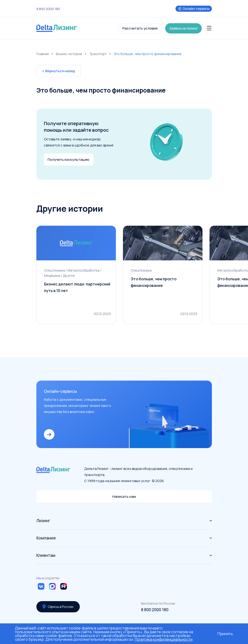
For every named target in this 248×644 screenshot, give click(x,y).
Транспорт (98, 54)
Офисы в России (58, 607)
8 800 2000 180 (48, 9)
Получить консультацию (69, 159)
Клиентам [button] (124, 555)
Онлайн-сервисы (194, 9)
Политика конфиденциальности (164, 639)
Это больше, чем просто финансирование (154, 283)
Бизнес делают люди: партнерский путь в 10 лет (77, 288)
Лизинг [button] (124, 521)
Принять (225, 634)
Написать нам (124, 496)
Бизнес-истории (69, 54)
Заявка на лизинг (184, 28)
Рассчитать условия (140, 28)
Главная (43, 54)
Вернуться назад (59, 71)
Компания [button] (124, 538)
